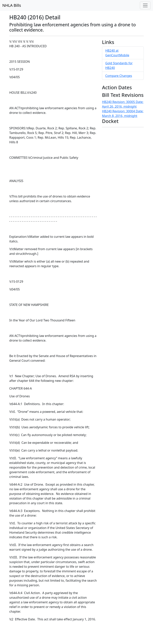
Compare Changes (119, 76)
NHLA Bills (12, 5)
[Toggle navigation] (145, 5)
